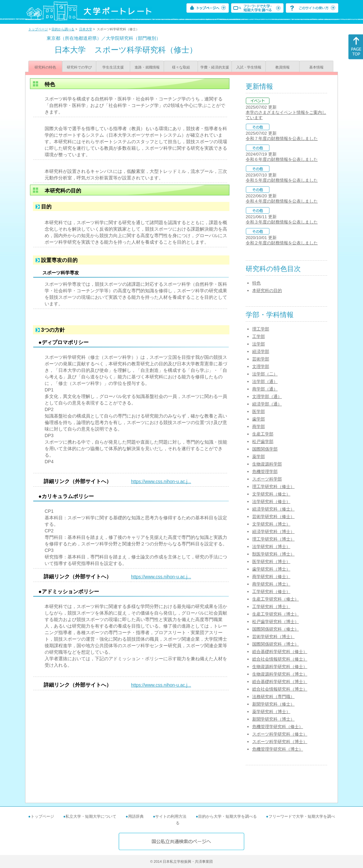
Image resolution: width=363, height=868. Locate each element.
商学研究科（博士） (271, 584)
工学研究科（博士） (271, 607)
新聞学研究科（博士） (273, 719)
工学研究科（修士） (271, 592)
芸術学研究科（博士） (273, 637)
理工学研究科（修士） (273, 487)
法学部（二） (265, 374)
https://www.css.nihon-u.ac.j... (161, 481)
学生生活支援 (113, 67)
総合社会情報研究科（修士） (280, 659)
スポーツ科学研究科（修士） (280, 734)
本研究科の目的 (267, 290)
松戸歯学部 (263, 442)
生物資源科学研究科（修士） (280, 667)
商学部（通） (265, 389)
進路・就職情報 (147, 67)
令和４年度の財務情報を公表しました (282, 201)
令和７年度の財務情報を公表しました (282, 138)
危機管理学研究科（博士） (278, 749)
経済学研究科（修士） (273, 509)
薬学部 (259, 457)
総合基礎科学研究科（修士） (280, 652)
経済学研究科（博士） (273, 532)
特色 (256, 283)
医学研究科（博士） (271, 562)
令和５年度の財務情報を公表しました (282, 180)
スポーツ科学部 (267, 479)
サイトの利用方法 (171, 816)
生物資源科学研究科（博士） (280, 674)
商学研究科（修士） (271, 577)
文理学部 (261, 366)
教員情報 (283, 67)
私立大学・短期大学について (91, 816)
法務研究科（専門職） (273, 697)
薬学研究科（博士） (271, 712)
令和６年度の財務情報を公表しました (282, 159)
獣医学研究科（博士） (273, 554)
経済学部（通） (267, 404)
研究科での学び (79, 67)
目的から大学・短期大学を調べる (227, 816)
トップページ (38, 29)
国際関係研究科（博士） (276, 644)
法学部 (259, 344)
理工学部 (261, 329)
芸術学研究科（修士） (273, 517)
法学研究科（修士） (271, 502)
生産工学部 (263, 434)
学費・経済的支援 (215, 67)
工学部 (259, 336)
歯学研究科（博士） (271, 569)
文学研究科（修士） (271, 494)
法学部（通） (265, 381)
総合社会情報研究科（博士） (280, 689)
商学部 (259, 426)
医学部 (259, 411)
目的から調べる (63, 29)
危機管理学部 (265, 472)
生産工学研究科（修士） (276, 599)
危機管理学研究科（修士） (278, 727)
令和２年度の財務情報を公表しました (282, 243)
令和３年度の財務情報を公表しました (282, 222)
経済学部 (261, 351)
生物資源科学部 (267, 464)
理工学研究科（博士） (273, 539)
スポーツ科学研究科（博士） (280, 742)
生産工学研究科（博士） (276, 614)
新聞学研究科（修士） (273, 704)
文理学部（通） (267, 396)
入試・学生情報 (249, 67)
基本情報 (316, 67)
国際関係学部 (265, 449)
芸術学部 (261, 359)
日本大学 (86, 29)
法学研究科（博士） (271, 547)
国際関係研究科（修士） (276, 629)
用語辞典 (136, 816)
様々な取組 (181, 67)
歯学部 (259, 419)
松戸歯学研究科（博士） (276, 622)
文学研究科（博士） (271, 524)
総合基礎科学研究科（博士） (280, 682)
